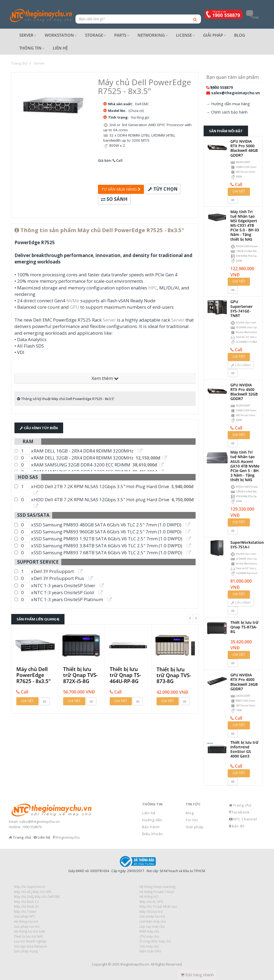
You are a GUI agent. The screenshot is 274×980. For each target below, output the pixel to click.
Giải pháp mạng (26, 951)
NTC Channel (245, 819)
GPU (75, 307)
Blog (190, 813)
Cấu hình (241, 365)
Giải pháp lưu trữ (152, 916)
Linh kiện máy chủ (153, 921)
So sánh (114, 199)
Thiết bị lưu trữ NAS (28, 936)
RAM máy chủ (149, 931)
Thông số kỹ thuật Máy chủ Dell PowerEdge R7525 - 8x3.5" (66, 399)
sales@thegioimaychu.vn (235, 93)
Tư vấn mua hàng (121, 189)
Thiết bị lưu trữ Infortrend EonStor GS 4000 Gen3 (244, 749)
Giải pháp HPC (25, 916)
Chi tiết (27, 701)
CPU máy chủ (149, 936)
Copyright (100, 964)
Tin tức (192, 820)
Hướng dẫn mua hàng (231, 104)
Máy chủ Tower (25, 911)
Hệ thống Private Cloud (157, 892)
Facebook (241, 812)
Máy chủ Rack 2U (26, 906)
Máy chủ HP (22, 892)
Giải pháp (195, 827)
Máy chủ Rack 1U (26, 902)
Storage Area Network (31, 946)
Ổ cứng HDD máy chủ (155, 941)
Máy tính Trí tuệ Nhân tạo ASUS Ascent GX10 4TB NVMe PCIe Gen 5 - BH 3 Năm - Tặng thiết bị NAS (245, 466)
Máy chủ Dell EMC (48, 896)
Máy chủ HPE (42, 892)
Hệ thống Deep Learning (157, 887)
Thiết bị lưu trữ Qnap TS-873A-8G (244, 627)
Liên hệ (149, 813)
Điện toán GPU (150, 951)
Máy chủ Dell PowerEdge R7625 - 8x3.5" (33, 675)
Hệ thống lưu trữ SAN (29, 931)
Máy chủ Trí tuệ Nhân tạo (158, 906)
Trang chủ (242, 805)
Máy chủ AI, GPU (151, 902)
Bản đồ (238, 826)
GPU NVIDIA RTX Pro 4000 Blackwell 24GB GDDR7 (244, 682)
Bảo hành (151, 827)
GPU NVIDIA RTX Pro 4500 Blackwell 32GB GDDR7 (244, 392)
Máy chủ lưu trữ (151, 911)
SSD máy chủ (149, 946)
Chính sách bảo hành (229, 112)
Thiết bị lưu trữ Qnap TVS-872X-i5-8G (80, 675)
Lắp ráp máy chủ (152, 926)
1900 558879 (222, 87)
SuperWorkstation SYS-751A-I (247, 545)
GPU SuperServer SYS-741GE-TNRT (241, 309)
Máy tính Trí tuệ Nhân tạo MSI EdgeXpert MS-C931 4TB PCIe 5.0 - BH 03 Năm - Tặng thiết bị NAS (245, 225)
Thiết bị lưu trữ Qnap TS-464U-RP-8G (125, 675)
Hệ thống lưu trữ (26, 921)
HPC (153, 288)
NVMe (73, 301)
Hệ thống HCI (149, 896)
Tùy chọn (163, 189)
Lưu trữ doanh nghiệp (30, 941)
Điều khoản (153, 834)
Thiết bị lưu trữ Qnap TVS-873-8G (174, 675)
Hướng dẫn (152, 820)
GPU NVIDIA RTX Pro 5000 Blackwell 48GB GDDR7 (244, 148)
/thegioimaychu (67, 837)
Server (109, 320)
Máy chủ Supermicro (29, 887)
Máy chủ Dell (23, 896)
